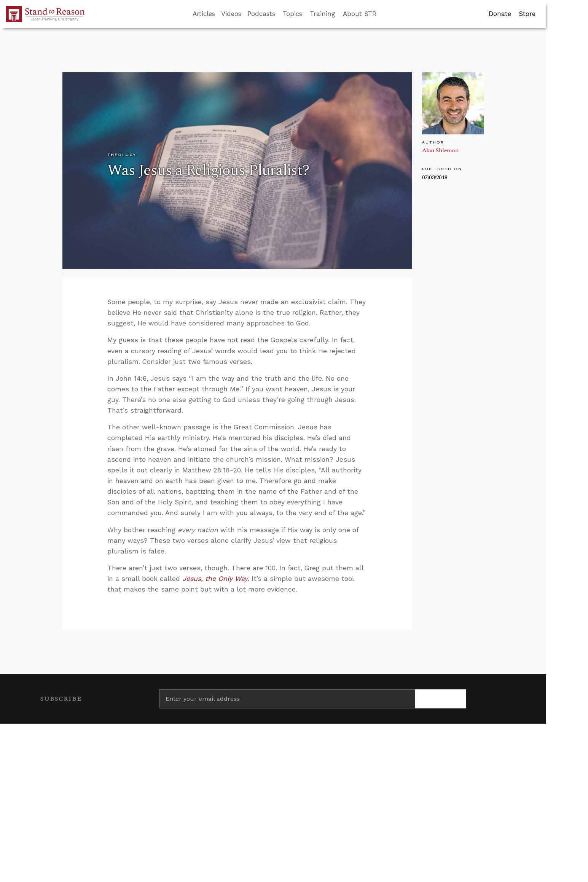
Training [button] (323, 14)
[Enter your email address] (287, 699)
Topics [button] (292, 14)
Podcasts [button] (261, 14)
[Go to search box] (384, 14)
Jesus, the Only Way (215, 579)
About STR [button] (360, 14)
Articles (204, 14)
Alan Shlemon (441, 150)
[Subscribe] (441, 699)
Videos (231, 14)
